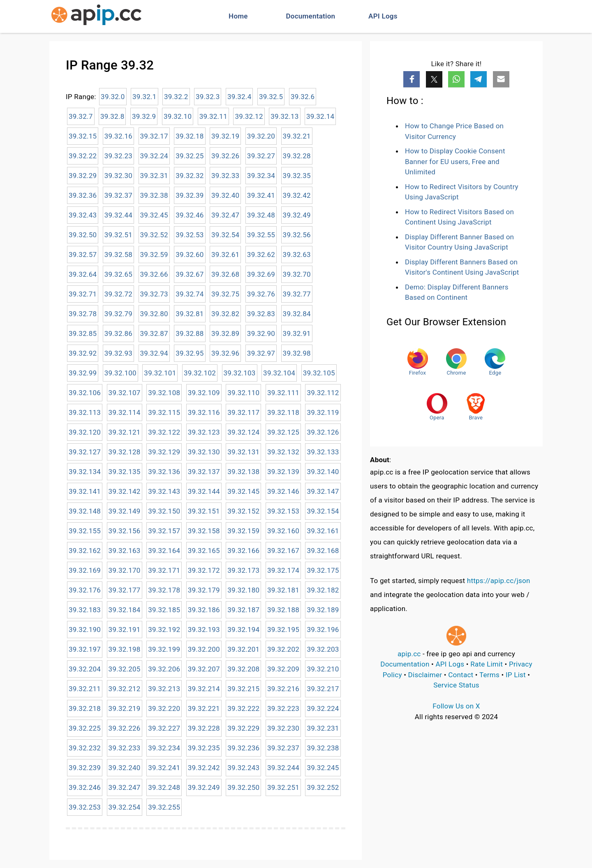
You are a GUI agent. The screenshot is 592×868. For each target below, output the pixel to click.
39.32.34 (261, 176)
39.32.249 (204, 787)
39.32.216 (283, 689)
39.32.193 (204, 630)
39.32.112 (323, 393)
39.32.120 (85, 432)
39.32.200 (204, 649)
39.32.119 (323, 412)
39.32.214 (204, 689)
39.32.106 (85, 393)
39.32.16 (118, 136)
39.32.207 (204, 669)
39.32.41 (261, 195)
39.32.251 (283, 787)
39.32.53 (190, 235)
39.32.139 (283, 472)
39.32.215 (243, 689)
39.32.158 (204, 531)
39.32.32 (190, 176)
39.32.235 (204, 748)
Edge (495, 362)
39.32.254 (125, 807)
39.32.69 (261, 274)
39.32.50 (83, 235)
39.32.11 (213, 116)
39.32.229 (243, 728)
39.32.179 (204, 590)
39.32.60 (190, 255)
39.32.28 (297, 156)
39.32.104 (279, 373)
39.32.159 (243, 531)
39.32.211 (85, 689)
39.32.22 (83, 156)
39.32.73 (154, 294)
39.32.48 (261, 215)
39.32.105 (319, 373)
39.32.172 (204, 570)
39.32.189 (323, 610)
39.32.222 (243, 708)
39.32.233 (125, 748)
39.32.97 (261, 353)
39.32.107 (125, 393)
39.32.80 (154, 314)
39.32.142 (125, 491)
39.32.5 (271, 97)
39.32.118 (283, 412)
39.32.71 (83, 294)
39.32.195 (283, 630)
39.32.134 (85, 472)
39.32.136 (164, 472)
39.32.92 (83, 353)
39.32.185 (164, 610)
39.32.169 (85, 570)
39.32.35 (297, 176)
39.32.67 (190, 274)
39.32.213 (164, 689)
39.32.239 (85, 768)
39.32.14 (320, 116)
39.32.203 (323, 649)
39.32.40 (225, 195)
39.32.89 (225, 333)
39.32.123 (204, 432)
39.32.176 (85, 590)
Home (238, 16)
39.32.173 (243, 570)
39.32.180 (243, 590)
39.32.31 (154, 176)
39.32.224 (323, 708)
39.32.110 (243, 393)
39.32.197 (85, 649)
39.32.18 (190, 136)
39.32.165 (204, 551)
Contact (461, 675)
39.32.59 (154, 255)
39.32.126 (323, 432)
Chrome (456, 362)
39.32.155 (85, 531)
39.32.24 (154, 156)
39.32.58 (118, 255)
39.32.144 (204, 491)
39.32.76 (261, 294)
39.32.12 (249, 116)
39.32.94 (154, 353)
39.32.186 (204, 610)
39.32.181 (283, 590)
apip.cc (409, 654)
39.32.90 (261, 333)
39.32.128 (125, 452)
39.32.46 (190, 215)
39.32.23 (118, 156)
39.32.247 (125, 787)
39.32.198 (125, 649)
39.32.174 (283, 570)
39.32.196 (323, 630)
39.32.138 (243, 472)
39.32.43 (83, 215)
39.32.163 (125, 551)
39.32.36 (83, 195)
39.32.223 (283, 708)
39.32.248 (164, 787)
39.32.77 (297, 294)
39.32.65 (118, 274)
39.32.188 (283, 610)
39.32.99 (83, 373)
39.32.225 (85, 728)
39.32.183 (85, 610)
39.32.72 (118, 294)
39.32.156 (125, 531)
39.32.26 (225, 156)
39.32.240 (125, 768)
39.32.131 (243, 452)
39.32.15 (83, 136)
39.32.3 (208, 97)
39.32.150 (164, 511)
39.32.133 (323, 452)
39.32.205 (125, 669)
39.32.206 (164, 669)
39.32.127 (85, 452)
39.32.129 (164, 452)
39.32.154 (323, 511)
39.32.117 (243, 412)
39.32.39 (190, 195)
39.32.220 (164, 708)
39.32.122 (164, 432)
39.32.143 (164, 491)
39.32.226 (125, 728)
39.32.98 (297, 353)
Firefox (418, 362)
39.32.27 (261, 156)
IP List (516, 675)
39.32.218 (85, 708)
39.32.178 (164, 590)
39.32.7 (81, 116)
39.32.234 (164, 748)
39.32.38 (154, 195)
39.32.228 (204, 728)
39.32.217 (323, 689)
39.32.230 (283, 728)
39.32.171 (164, 570)
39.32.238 (323, 748)
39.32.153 (283, 511)
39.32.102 (200, 373)
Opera (437, 407)
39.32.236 (243, 748)
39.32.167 (283, 551)
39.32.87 (154, 333)
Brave (476, 407)
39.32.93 (118, 353)
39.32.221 (204, 708)
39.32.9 (144, 116)
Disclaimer (425, 675)
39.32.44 (118, 215)
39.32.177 (125, 590)
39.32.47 (225, 215)
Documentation (311, 16)
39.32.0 (113, 97)
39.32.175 (323, 570)
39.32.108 (164, 393)
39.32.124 (243, 432)
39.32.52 (154, 235)
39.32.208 (243, 669)
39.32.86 (118, 333)
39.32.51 (118, 235)
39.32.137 (204, 472)
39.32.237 (283, 748)
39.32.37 (118, 195)
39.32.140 (323, 472)
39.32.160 (283, 531)
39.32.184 (125, 610)
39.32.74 (190, 294)
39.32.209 (283, 669)
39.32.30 (118, 176)
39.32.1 (145, 97)
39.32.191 (125, 630)
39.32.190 (85, 630)
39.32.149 (125, 511)
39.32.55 (261, 235)
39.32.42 (297, 195)
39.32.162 (85, 551)
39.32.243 (243, 768)
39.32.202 (283, 649)
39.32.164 (164, 551)
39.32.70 (297, 274)
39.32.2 (176, 97)
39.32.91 (297, 333)
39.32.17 (154, 136)
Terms (489, 675)
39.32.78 (83, 314)
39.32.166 (243, 551)
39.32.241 (164, 768)
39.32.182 (323, 590)
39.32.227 (164, 728)
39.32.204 (85, 669)
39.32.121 (125, 432)
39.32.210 (323, 669)
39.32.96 (225, 353)
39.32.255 (164, 807)
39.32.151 (204, 511)
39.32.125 (283, 432)
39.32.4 (239, 97)
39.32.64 (83, 274)
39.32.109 (204, 393)
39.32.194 (243, 630)
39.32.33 (225, 176)
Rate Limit (487, 664)
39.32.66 (154, 274)
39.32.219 (125, 708)
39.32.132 (283, 452)
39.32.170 (125, 570)
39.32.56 (297, 235)
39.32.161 (323, 531)
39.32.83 (261, 314)
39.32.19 (225, 136)
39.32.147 (323, 491)
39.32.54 (225, 235)
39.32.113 (85, 412)
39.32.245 (323, 768)
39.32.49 (297, 215)
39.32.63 (297, 255)
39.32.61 (225, 255)
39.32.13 (284, 116)
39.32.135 (125, 472)
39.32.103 (240, 373)
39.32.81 (190, 314)
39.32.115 (164, 412)
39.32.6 (303, 97)
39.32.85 (83, 333)
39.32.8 (112, 116)
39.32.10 (178, 116)
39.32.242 (204, 768)
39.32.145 (243, 491)
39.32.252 (323, 787)
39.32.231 (323, 728)
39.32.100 (120, 373)
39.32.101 (160, 373)
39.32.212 (125, 689)
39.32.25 (190, 156)
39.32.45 (154, 215)
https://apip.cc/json (499, 581)
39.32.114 (125, 412)
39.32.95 (190, 353)
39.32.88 (190, 333)
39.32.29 (83, 176)
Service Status (456, 685)
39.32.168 (323, 551)
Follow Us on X (456, 706)
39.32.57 (83, 255)
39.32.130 (204, 452)
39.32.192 (164, 630)
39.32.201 (243, 649)
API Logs (383, 16)
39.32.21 (297, 136)
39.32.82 (225, 314)
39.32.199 (164, 649)
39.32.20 (261, 136)
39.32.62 (261, 255)
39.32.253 (85, 807)
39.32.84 (297, 314)
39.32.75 (225, 294)
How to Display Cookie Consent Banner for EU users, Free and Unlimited (455, 161)
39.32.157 (164, 531)
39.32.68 (225, 274)
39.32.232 (85, 748)
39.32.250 (243, 787)
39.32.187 (243, 610)
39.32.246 (85, 787)
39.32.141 (85, 491)
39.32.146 (283, 491)
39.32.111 (283, 393)
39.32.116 (204, 412)
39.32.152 (243, 511)
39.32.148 (85, 511)
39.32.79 (118, 314)
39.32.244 (283, 768)
